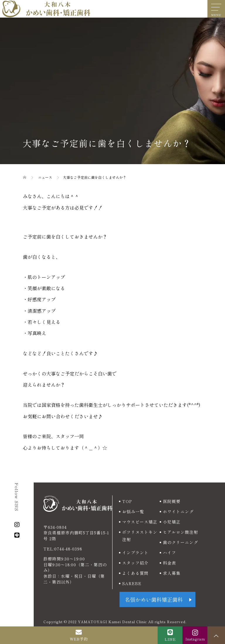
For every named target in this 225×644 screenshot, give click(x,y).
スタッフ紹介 (135, 563)
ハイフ (169, 553)
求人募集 (172, 573)
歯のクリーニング (180, 542)
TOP (127, 501)
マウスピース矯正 (140, 522)
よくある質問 (135, 573)
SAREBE (132, 583)
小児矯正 (172, 522)
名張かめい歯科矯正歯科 (154, 599)
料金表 (169, 563)
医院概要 (172, 501)
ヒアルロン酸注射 (180, 532)
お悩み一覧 (133, 512)
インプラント (135, 553)
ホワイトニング (178, 512)
